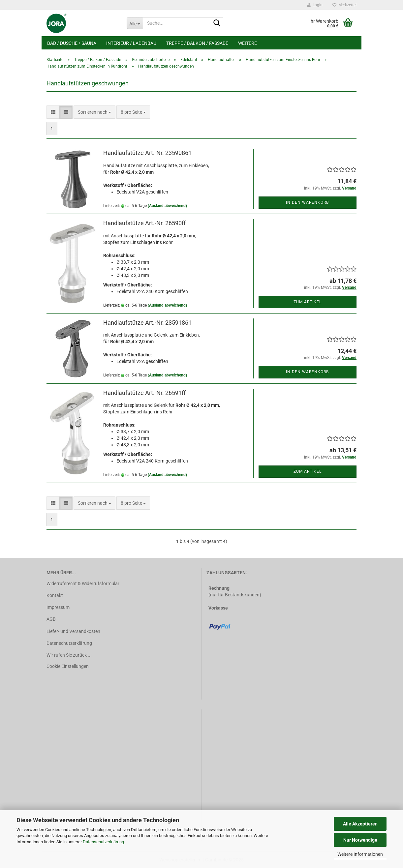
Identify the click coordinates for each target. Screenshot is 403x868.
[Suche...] (135, 23)
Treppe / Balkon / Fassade (197, 43)
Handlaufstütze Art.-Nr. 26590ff (144, 223)
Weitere (248, 43)
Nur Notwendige (360, 840)
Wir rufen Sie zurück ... (69, 655)
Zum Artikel (308, 302)
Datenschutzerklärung (103, 842)
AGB (51, 619)
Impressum (58, 607)
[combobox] (94, 112)
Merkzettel (344, 5)
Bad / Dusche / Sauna (72, 43)
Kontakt (55, 595)
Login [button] (315, 5)
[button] (53, 112)
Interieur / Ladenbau (131, 43)
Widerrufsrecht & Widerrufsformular (83, 584)
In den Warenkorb (307, 202)
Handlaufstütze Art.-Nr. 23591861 (147, 323)
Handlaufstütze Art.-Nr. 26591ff (144, 393)
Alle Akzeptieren (360, 824)
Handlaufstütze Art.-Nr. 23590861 (147, 153)
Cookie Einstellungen (68, 666)
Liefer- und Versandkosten (73, 631)
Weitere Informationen (360, 854)
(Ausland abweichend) (167, 206)
